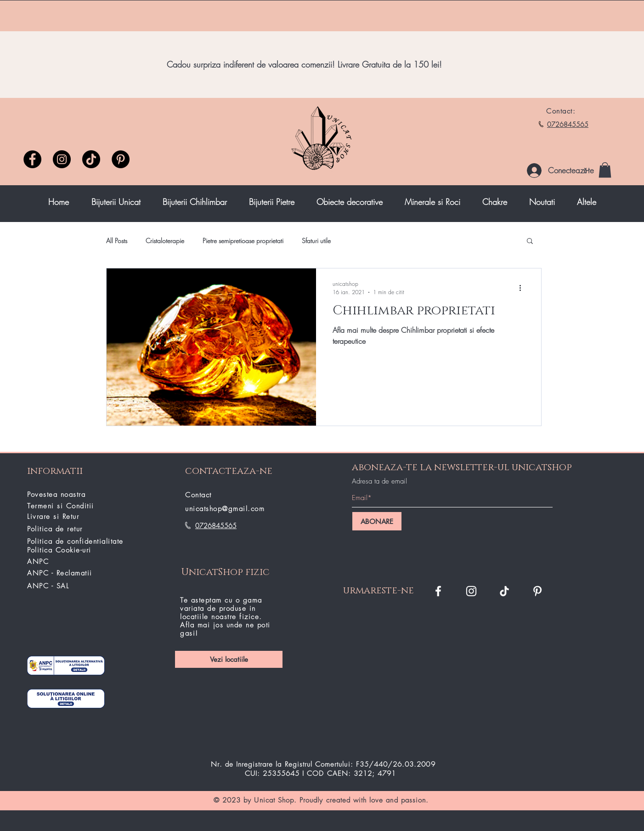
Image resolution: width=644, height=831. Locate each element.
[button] (605, 170)
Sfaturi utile (316, 241)
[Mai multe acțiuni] (523, 288)
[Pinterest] (121, 159)
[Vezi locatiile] (229, 659)
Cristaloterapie (165, 241)
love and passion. (399, 800)
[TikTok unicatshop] (91, 159)
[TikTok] (504, 591)
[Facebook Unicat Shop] (438, 591)
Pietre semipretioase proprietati (243, 241)
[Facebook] (32, 159)
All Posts (117, 241)
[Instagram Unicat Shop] (471, 591)
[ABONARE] (377, 521)
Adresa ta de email (379, 481)
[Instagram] (62, 159)
